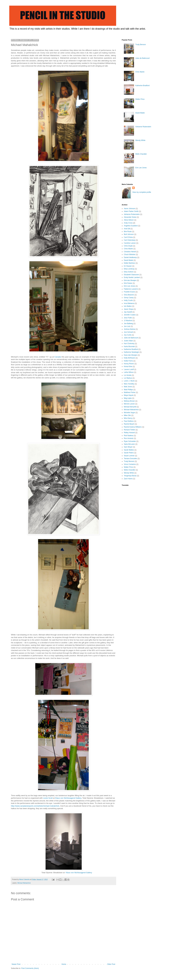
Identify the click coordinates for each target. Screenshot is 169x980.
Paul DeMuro (129, 421)
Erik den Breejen (130, 280)
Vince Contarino (130, 464)
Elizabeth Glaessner (131, 275)
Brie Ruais (128, 232)
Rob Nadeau (129, 436)
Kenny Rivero (129, 364)
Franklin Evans (129, 292)
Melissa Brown (129, 401)
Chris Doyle (128, 246)
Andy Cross (128, 223)
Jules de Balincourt (142, 58)
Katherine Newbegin (131, 352)
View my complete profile (142, 192)
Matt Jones (128, 387)
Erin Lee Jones (141, 168)
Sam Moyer (128, 447)
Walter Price (140, 99)
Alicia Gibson (129, 220)
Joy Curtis (128, 335)
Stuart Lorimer (129, 456)
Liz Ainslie (128, 375)
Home (64, 964)
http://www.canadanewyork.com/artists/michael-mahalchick (35, 806)
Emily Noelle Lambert (132, 277)
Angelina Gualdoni (131, 226)
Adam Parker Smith (131, 211)
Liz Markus (128, 378)
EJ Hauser (128, 266)
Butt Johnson (129, 234)
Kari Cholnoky (129, 344)
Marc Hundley (129, 384)
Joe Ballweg (128, 324)
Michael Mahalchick (24, 883)
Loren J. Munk (129, 381)
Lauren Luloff (129, 369)
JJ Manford (128, 321)
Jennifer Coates (130, 315)
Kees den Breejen (131, 355)
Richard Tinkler (129, 430)
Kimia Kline (128, 366)
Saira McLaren (129, 444)
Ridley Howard (129, 433)
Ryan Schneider (130, 441)
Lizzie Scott (48, 798)
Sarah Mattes (129, 450)
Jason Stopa (129, 309)
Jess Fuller (128, 318)
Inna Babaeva (129, 303)
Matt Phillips (128, 390)
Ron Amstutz (129, 438)
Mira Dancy (128, 418)
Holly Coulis (128, 300)
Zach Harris (128, 479)
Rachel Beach (129, 424)
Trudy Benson (141, 45)
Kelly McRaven (129, 358)
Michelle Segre (129, 413)
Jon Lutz (127, 326)
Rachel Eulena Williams (133, 427)
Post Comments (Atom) (30, 968)
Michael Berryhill (130, 407)
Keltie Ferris (128, 361)
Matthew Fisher (130, 392)
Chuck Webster (130, 254)
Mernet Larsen (129, 404)
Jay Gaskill (128, 312)
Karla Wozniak (129, 346)
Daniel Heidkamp (130, 257)
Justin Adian (128, 341)
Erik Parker (128, 283)
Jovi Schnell (128, 332)
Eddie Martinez (129, 263)
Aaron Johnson (130, 209)
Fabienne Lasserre (131, 289)
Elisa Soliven (129, 272)
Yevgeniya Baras (130, 476)
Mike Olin (127, 415)
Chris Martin (140, 72)
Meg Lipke (128, 398)
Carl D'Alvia (128, 237)
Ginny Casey (129, 298)
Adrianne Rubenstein (143, 127)
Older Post (111, 964)
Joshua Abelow (130, 329)
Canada (58, 357)
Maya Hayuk (129, 395)
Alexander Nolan (130, 217)
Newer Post (16, 964)
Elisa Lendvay (129, 269)
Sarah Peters (129, 453)
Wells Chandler (141, 154)
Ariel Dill (127, 229)
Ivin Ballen (128, 306)
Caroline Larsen (130, 243)
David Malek (140, 113)
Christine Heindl (130, 252)
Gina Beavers (129, 295)
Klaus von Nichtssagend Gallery (68, 798)
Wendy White (140, 140)
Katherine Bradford (142, 86)
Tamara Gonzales (130, 459)
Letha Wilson (129, 372)
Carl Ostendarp (130, 240)
